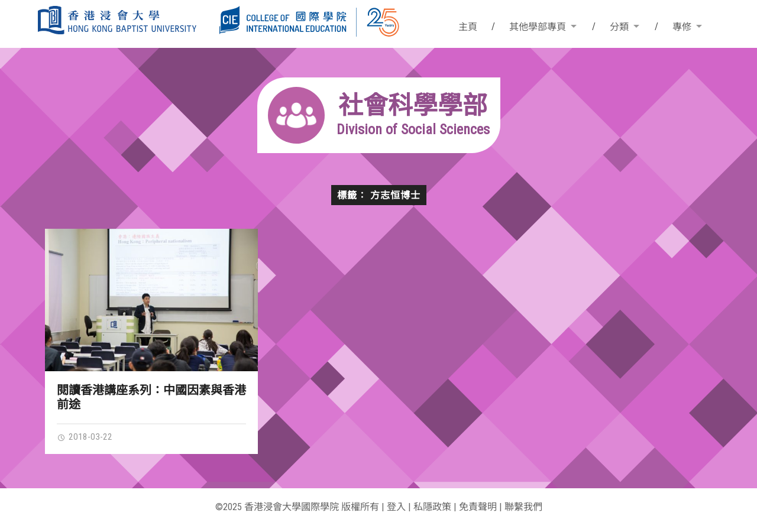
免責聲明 (478, 507)
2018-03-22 (85, 437)
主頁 (468, 27)
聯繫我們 (523, 507)
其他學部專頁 (538, 27)
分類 (619, 27)
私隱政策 (432, 507)
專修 (682, 27)
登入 (396, 507)
